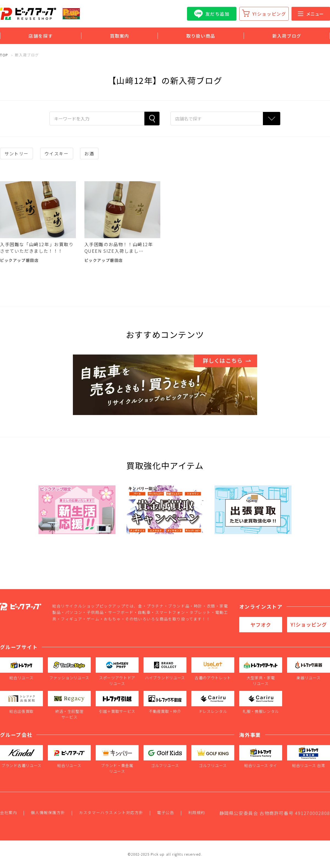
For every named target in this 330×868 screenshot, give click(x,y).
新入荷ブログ (287, 36)
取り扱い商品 (201, 36)
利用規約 (197, 812)
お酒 (89, 153)
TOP (4, 55)
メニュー (311, 14)
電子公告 (166, 812)
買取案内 (120, 36)
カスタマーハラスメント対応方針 (111, 812)
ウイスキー (57, 153)
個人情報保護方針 (48, 812)
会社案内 (9, 812)
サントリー (16, 153)
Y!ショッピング (269, 14)
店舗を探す (41, 36)
